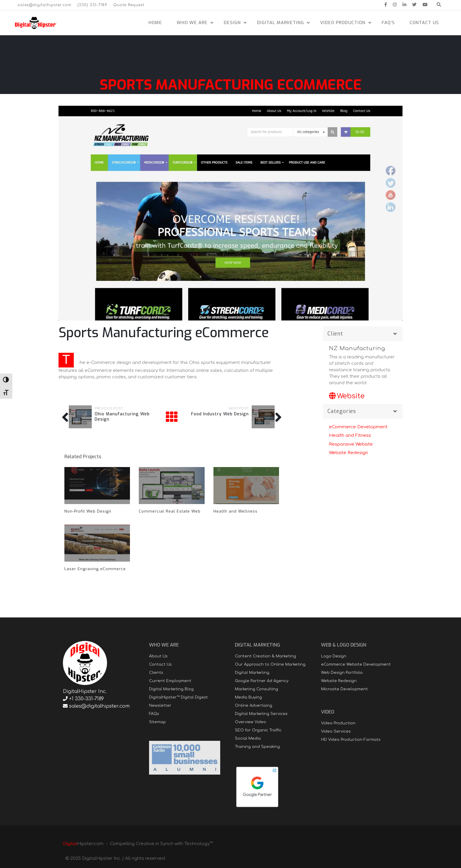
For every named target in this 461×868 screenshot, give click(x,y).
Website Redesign (349, 453)
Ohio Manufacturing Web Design (122, 417)
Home (155, 23)
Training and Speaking (257, 747)
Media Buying (248, 697)
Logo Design (334, 656)
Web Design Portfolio (342, 673)
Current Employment (170, 681)
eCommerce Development (358, 427)
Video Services (336, 731)
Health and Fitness (350, 435)
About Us (158, 656)
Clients (156, 673)
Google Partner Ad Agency (262, 681)
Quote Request (129, 5)
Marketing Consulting (257, 689)
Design (232, 23)
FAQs (154, 714)
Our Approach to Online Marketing (270, 664)
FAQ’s (388, 23)
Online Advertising (254, 706)
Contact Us (424, 23)
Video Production (343, 23)
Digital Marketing (280, 23)
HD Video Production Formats (351, 740)
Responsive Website (351, 444)
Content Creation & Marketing (265, 656)
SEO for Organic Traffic (258, 730)
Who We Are (192, 23)
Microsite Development (344, 689)
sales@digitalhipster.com (45, 5)
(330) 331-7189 (92, 5)
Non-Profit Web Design (88, 511)
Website (347, 396)
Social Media (248, 738)
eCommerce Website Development (356, 664)
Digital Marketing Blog (171, 689)
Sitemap (157, 722)
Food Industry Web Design (220, 414)
